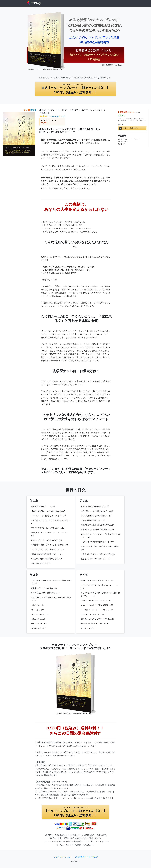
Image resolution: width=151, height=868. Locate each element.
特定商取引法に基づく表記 (87, 857)
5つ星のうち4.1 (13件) (58, 116)
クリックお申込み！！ (130, 128)
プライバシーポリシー (63, 857)
